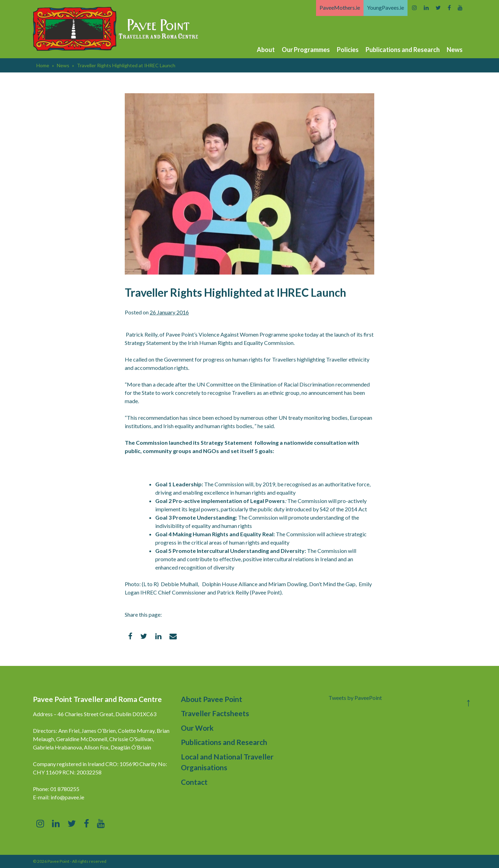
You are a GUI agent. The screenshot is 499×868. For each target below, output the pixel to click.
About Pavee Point (212, 699)
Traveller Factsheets (215, 713)
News (455, 50)
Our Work (197, 728)
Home (43, 65)
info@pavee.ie (67, 797)
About (266, 50)
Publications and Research (403, 50)
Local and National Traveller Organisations (227, 762)
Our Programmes (306, 50)
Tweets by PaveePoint (355, 698)
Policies (348, 50)
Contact (194, 782)
